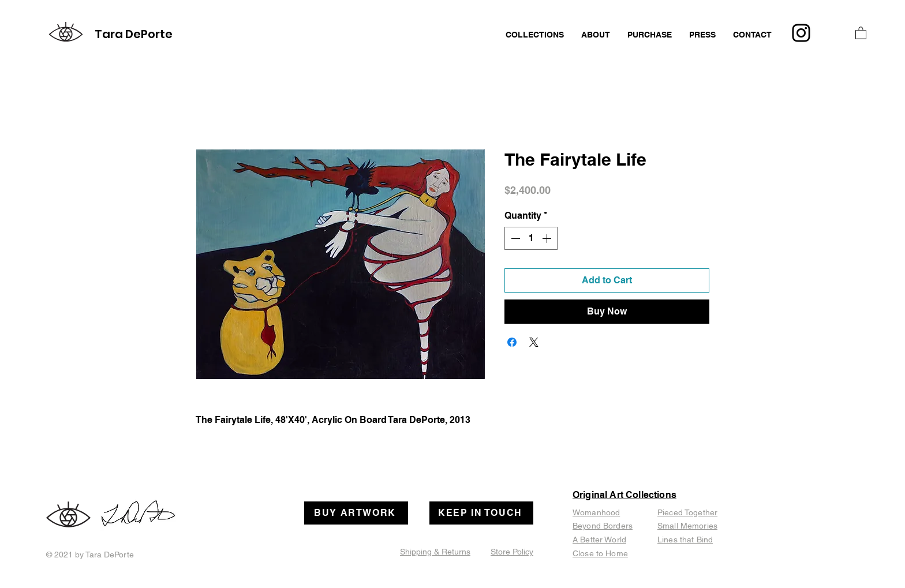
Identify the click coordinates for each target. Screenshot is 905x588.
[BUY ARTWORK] (356, 513)
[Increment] (548, 238)
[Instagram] (801, 33)
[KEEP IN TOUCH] (481, 513)
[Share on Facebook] (512, 342)
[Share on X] (534, 342)
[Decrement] (514, 238)
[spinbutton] (531, 238)
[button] (861, 33)
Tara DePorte (134, 34)
